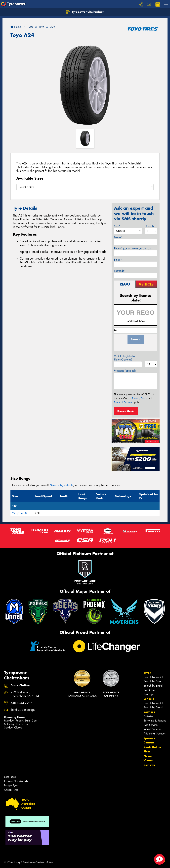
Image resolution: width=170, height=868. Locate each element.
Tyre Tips (149, 694)
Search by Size (152, 681)
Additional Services (155, 734)
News (148, 756)
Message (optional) (125, 371)
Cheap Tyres (11, 790)
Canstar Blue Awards (16, 781)
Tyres (147, 673)
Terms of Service (123, 402)
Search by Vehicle (154, 677)
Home (16, 27)
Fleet (147, 751)
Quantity (149, 226)
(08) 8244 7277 (21, 703)
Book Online (152, 747)
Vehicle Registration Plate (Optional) (125, 358)
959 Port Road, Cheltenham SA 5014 (25, 694)
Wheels (149, 699)
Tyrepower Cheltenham (85, 12)
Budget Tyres (11, 785)
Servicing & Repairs (155, 721)
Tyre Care (149, 690)
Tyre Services (151, 725)
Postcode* (120, 271)
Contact (149, 742)
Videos (148, 760)
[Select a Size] (85, 187)
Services (149, 712)
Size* (117, 226)
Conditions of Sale (44, 862)
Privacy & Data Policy (24, 862)
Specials (149, 738)
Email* (118, 260)
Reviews (149, 765)
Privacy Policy (140, 398)
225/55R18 (19, 513)
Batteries (148, 716)
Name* (118, 237)
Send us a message (23, 710)
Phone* (133, 249)
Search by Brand (153, 686)
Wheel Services (152, 729)
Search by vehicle (62, 485)
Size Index (10, 777)
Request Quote (126, 411)
